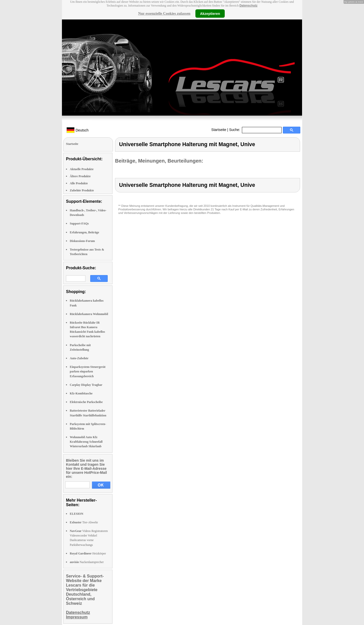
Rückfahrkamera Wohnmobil (89, 314)
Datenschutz (248, 6)
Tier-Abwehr (84, 522)
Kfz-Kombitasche (81, 393)
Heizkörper (88, 553)
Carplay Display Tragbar (86, 385)
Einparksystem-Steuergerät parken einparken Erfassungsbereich (88, 371)
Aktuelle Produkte (82, 169)
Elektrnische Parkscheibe (86, 402)
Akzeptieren (210, 13)
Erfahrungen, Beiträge (84, 232)
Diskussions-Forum (82, 241)
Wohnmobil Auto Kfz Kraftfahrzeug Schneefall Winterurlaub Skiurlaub (86, 442)
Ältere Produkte (80, 176)
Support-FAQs (79, 224)
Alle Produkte (79, 183)
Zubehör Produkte (82, 190)
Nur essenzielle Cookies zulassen (164, 13)
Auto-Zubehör (79, 358)
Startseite (219, 130)
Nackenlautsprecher (87, 562)
